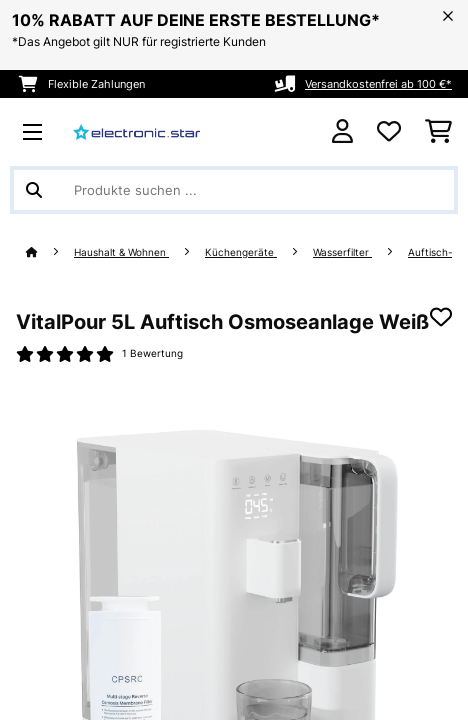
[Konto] (342, 131)
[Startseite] (50, 252)
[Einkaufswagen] (438, 132)
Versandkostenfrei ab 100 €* (378, 84)
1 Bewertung (152, 353)
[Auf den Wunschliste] (441, 317)
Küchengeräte (241, 252)
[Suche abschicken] (34, 190)
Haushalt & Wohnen (121, 252)
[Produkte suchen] (234, 190)
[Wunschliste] (389, 132)
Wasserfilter (342, 252)
